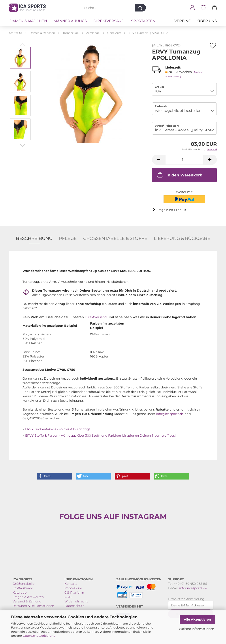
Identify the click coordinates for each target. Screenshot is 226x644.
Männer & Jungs (70, 21)
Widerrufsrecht (76, 601)
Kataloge (20, 592)
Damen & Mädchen (28, 21)
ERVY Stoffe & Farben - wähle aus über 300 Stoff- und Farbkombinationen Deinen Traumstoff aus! (100, 436)
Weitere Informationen (196, 629)
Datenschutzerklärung (39, 636)
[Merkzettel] (203, 8)
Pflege (68, 238)
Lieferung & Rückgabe (182, 238)
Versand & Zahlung (27, 601)
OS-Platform (74, 592)
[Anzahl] (184, 160)
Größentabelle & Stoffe (115, 238)
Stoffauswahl (23, 588)
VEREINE (183, 21)
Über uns (207, 21)
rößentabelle (25, 584)
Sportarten (143, 21)
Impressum (73, 588)
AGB (68, 597)
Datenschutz (74, 606)
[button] (192, 8)
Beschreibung (34, 238)
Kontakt (71, 584)
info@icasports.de (170, 414)
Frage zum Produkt (171, 210)
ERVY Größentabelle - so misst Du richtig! (57, 429)
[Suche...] (140, 8)
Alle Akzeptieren (197, 619)
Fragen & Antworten (28, 597)
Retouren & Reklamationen (33, 606)
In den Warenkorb (179, 175)
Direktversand (109, 21)
